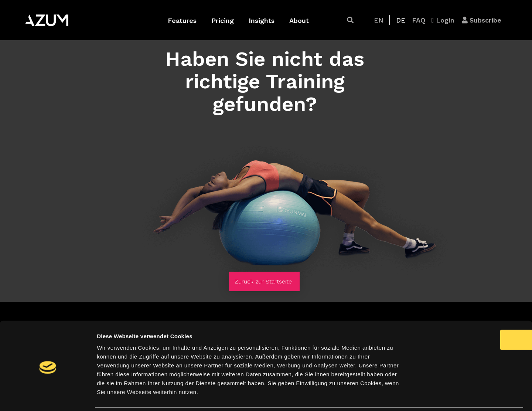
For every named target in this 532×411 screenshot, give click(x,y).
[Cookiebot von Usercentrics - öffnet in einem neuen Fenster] (48, 397)
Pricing (223, 21)
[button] (350, 20)
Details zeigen (393, 396)
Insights (262, 21)
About (299, 21)
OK (470, 314)
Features (182, 21)
